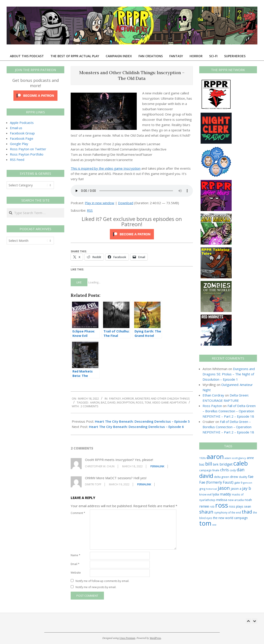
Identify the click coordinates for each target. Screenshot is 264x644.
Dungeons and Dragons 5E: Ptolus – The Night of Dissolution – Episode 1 (229, 374)
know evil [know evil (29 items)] (205, 494)
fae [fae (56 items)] (251, 476)
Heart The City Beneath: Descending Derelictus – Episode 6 (136, 427)
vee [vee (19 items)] (214, 525)
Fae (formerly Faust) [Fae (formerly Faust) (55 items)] (216, 482)
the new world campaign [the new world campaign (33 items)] (230, 518)
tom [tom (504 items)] (205, 523)
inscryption (126, 402)
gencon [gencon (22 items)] (248, 483)
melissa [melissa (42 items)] (222, 500)
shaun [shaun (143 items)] (206, 512)
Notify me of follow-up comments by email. (102, 581)
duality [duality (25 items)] (243, 477)
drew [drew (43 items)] (234, 477)
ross (140, 402)
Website (76, 573)
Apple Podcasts (22, 123)
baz (103, 402)
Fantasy (115, 398)
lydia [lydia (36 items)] (216, 494)
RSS (90, 210)
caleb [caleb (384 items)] (241, 463)
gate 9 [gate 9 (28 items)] (238, 483)
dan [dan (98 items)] (241, 470)
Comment (78, 513)
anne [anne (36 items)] (250, 458)
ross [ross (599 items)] (222, 505)
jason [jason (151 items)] (224, 488)
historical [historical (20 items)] (211, 489)
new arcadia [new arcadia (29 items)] (236, 500)
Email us (16, 128)
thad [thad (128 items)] (247, 512)
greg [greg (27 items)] (202, 489)
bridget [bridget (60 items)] (226, 464)
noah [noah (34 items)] (248, 500)
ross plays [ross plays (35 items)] (236, 506)
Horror (128, 398)
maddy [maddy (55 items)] (225, 494)
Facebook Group (22, 133)
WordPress (155, 638)
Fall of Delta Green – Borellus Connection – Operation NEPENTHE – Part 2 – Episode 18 (229, 411)
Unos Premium (127, 638)
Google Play (19, 144)
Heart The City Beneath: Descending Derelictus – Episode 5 (142, 421)
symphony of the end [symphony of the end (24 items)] (228, 512)
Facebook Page (22, 138)
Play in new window (100, 203)
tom (148, 402)
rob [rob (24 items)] (212, 506)
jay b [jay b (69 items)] (247, 488)
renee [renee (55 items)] (204, 506)
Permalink (157, 466)
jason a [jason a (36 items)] (236, 489)
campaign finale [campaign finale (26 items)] (209, 470)
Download (126, 203)
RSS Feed (17, 160)
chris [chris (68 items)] (224, 470)
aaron (95, 402)
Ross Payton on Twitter (28, 149)
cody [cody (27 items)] (233, 470)
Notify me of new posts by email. (96, 587)
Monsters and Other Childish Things (162, 398)
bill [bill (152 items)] (209, 464)
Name (76, 555)
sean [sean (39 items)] (248, 506)
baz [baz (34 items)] (202, 464)
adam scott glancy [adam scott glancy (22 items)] (235, 458)
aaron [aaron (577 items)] (215, 457)
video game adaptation (169, 402)
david (112, 402)
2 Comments (90, 406)
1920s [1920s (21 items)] (202, 458)
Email (75, 564)
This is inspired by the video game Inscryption (106, 168)
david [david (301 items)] (206, 476)
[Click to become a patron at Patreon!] (132, 232)
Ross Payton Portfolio (27, 154)
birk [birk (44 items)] (216, 464)
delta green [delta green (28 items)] (222, 477)
